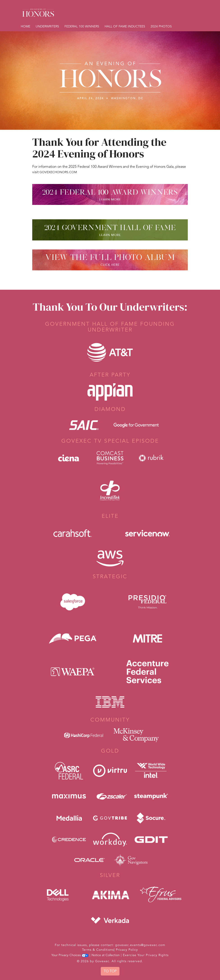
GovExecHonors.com (58, 172)
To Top (110, 971)
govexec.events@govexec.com (140, 945)
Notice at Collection (106, 955)
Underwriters (47, 26)
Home (25, 26)
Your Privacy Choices (70, 955)
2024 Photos (161, 26)
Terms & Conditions (98, 950)
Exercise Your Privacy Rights (146, 955)
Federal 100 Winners (82, 26)
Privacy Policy (127, 950)
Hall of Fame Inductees (125, 26)
